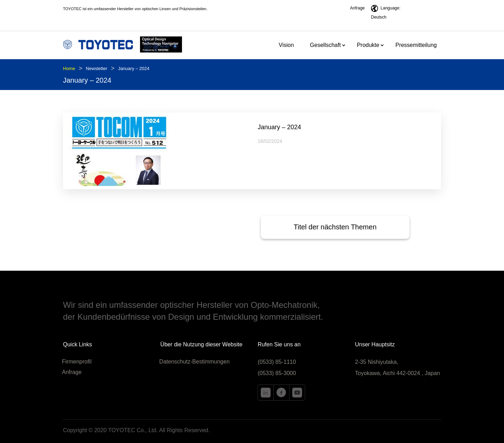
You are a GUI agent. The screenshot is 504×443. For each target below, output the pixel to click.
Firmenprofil (77, 362)
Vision (286, 45)
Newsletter (96, 68)
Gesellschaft (325, 45)
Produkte (368, 45)
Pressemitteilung (416, 45)
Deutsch (379, 17)
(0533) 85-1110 (277, 362)
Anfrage (357, 8)
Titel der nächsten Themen (335, 227)
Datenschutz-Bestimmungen (194, 362)
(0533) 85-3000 (277, 373)
